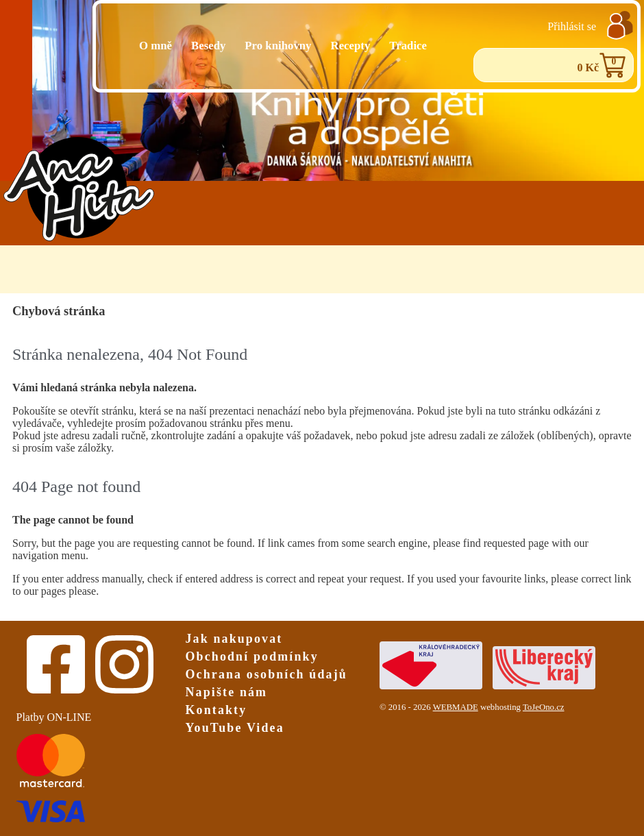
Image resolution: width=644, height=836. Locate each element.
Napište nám (227, 692)
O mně (156, 46)
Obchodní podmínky (252, 656)
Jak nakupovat (234, 639)
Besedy (208, 46)
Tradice (408, 46)
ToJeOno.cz (544, 707)
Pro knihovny (278, 46)
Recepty (351, 46)
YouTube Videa (235, 728)
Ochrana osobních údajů (267, 674)
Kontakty (216, 710)
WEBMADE (456, 707)
